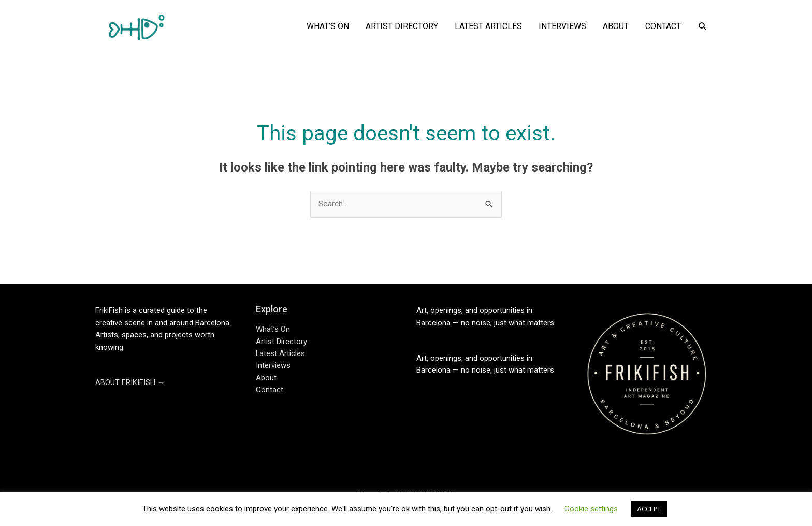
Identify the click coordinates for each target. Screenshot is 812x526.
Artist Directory (281, 342)
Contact (270, 391)
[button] (703, 27)
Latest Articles (281, 354)
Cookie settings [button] (591, 509)
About (266, 379)
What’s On (273, 330)
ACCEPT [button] (649, 509)
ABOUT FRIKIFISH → (130, 383)
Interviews (273, 366)
